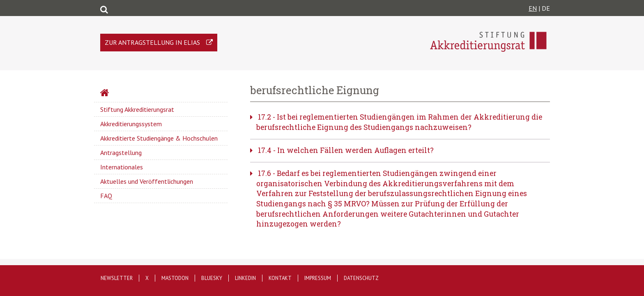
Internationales (122, 167)
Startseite (126, 94)
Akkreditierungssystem (131, 124)
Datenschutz (361, 278)
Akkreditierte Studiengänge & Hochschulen (159, 138)
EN (533, 8)
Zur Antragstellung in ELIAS (152, 42)
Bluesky (212, 278)
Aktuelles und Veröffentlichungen (147, 181)
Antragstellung (121, 153)
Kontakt (280, 278)
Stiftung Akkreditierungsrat (137, 109)
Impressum (318, 278)
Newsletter (117, 278)
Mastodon (175, 278)
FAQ (106, 196)
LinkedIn (245, 278)
